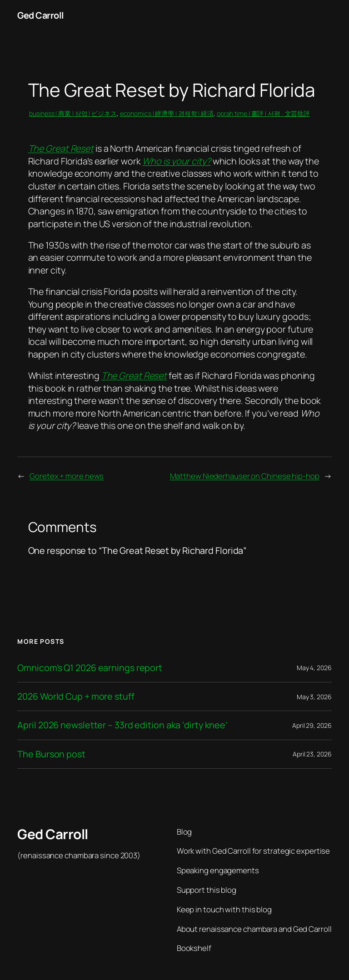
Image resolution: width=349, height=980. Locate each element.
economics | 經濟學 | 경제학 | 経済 (167, 113)
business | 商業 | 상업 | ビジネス (73, 113)
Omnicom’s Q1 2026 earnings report (90, 668)
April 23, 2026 (312, 754)
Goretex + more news (67, 476)
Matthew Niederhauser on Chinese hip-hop (245, 476)
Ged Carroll (41, 15)
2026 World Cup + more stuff (76, 696)
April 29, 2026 (312, 725)
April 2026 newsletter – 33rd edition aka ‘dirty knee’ (122, 725)
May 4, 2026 (314, 668)
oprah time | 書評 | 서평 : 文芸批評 (263, 113)
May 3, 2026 (314, 697)
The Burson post (51, 754)
